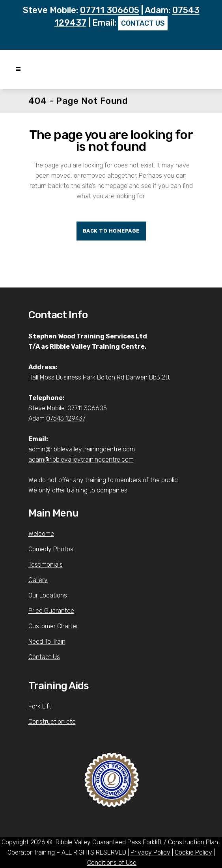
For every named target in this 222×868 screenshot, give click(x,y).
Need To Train (47, 642)
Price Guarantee (51, 611)
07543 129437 (66, 418)
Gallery (38, 580)
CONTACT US (143, 23)
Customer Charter (53, 626)
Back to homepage (111, 231)
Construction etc (52, 722)
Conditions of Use (112, 863)
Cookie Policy (193, 852)
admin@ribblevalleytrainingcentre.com (82, 449)
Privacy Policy (150, 852)
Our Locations (48, 595)
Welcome (41, 534)
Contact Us (44, 657)
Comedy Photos (51, 549)
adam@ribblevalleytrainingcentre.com (81, 459)
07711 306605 (110, 10)
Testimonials (46, 565)
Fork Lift (40, 706)
